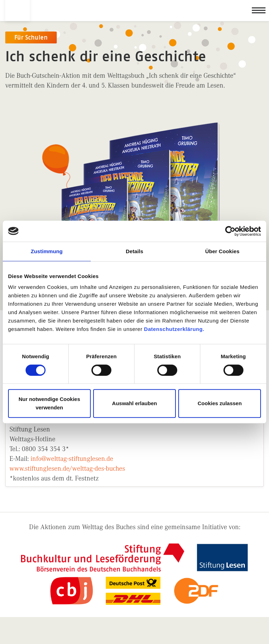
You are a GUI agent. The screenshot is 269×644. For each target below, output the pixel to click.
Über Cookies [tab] (222, 251)
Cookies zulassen (220, 403)
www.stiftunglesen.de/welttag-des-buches (67, 468)
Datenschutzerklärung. (174, 329)
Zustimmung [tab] (47, 251)
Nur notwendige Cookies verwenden (49, 403)
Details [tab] (134, 251)
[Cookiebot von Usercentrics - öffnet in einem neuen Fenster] (230, 231)
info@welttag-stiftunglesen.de (72, 458)
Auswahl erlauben (134, 403)
